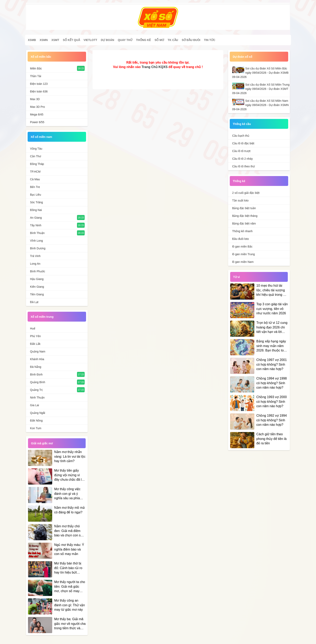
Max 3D (35, 99)
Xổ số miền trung (42, 317)
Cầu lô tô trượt (241, 151)
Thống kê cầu (242, 124)
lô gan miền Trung (243, 254)
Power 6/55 (37, 122)
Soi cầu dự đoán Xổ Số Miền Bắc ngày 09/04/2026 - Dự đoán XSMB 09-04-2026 (260, 73)
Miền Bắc (36, 68)
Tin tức (210, 40)
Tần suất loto (240, 200)
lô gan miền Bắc (242, 246)
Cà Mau (35, 179)
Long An (35, 264)
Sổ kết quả (71, 40)
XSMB (32, 40)
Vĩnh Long (36, 241)
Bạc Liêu (36, 195)
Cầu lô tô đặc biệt (243, 143)
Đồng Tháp (37, 164)
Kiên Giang (37, 287)
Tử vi (236, 277)
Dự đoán (107, 40)
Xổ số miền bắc (41, 57)
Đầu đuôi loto (241, 239)
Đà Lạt (34, 302)
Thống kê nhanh (242, 231)
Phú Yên (35, 336)
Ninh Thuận (37, 398)
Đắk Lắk (35, 344)
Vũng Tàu (36, 149)
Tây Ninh (36, 225)
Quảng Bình (38, 382)
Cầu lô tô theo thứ (243, 166)
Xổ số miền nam (41, 137)
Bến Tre (35, 187)
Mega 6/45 (37, 114)
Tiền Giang (37, 294)
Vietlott (90, 40)
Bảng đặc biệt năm (244, 223)
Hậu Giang (37, 279)
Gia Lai (34, 405)
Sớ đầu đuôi (191, 40)
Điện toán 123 (39, 84)
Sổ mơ (159, 40)
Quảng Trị (36, 390)
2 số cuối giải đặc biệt (246, 193)
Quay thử (125, 40)
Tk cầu (173, 40)
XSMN (44, 40)
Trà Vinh (35, 256)
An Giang (36, 218)
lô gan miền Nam (243, 262)
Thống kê (143, 40)
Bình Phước (38, 271)
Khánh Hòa (37, 359)
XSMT (55, 40)
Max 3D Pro (37, 107)
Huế (33, 328)
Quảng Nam (38, 351)
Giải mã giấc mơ (42, 443)
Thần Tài (36, 76)
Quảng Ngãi (38, 413)
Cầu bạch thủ (241, 136)
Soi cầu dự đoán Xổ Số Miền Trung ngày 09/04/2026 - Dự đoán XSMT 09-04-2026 (261, 89)
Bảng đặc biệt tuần (244, 208)
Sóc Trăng (36, 202)
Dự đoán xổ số (242, 57)
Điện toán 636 (39, 91)
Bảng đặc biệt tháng (245, 216)
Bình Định (36, 374)
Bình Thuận (37, 233)
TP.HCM (35, 172)
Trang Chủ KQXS (154, 67)
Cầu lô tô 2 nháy (242, 159)
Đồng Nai (36, 210)
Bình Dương (38, 248)
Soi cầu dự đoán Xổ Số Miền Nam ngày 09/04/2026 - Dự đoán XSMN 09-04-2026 (260, 105)
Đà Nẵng (36, 367)
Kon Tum (36, 428)
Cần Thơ (36, 156)
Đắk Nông (36, 421)
